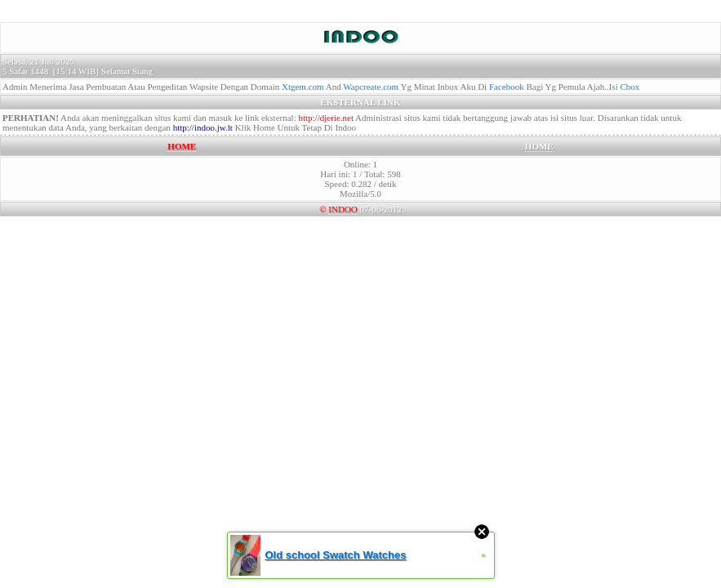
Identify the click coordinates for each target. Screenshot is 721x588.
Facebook (507, 87)
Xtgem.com (303, 87)
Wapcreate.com (371, 87)
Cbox (630, 87)
